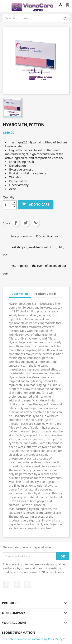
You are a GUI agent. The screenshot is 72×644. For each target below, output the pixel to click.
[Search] (36, 18)
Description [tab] (20, 294)
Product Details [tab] (45, 294)
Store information (19, 633)
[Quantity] (7, 205)
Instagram (27, 585)
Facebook (6, 585)
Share (16, 223)
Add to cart (36, 205)
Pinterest (36, 223)
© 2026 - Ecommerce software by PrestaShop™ (34, 639)
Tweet (26, 223)
